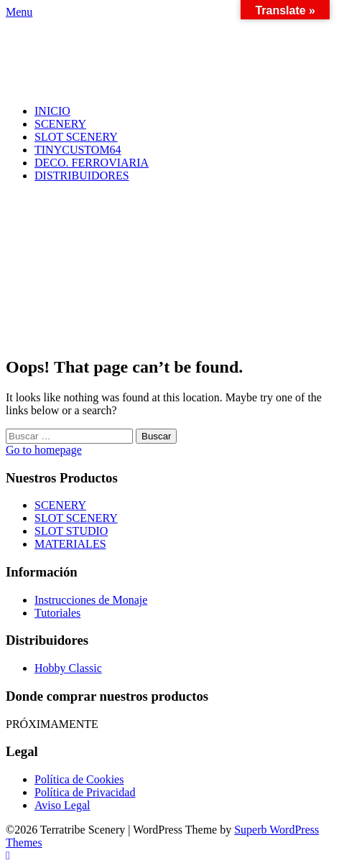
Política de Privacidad (85, 792)
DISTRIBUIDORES (82, 176)
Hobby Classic (68, 668)
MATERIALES (70, 544)
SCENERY (60, 124)
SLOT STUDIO (71, 531)
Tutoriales (57, 613)
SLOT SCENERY (76, 137)
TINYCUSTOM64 (78, 150)
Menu (19, 12)
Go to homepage (44, 450)
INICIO (52, 111)
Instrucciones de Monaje (91, 600)
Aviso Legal (62, 805)
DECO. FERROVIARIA (92, 163)
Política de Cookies (79, 779)
